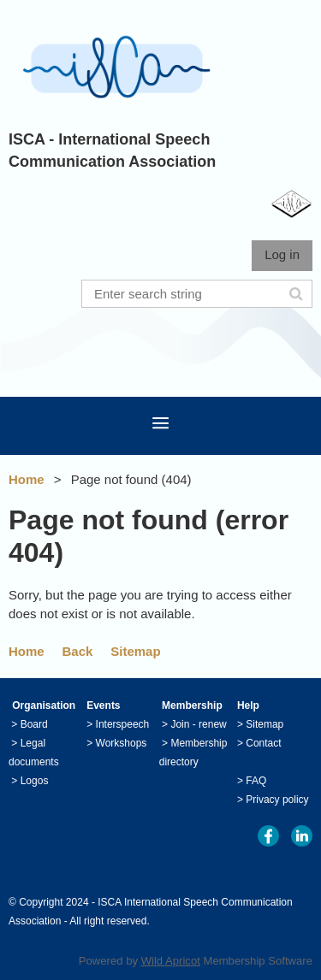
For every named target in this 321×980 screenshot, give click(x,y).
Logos (35, 781)
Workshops (122, 743)
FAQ (256, 781)
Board (34, 724)
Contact (263, 743)
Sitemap (135, 651)
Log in (282, 254)
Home (27, 479)
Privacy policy (277, 800)
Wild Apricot (171, 961)
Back (78, 651)
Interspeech (123, 724)
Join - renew (198, 724)
